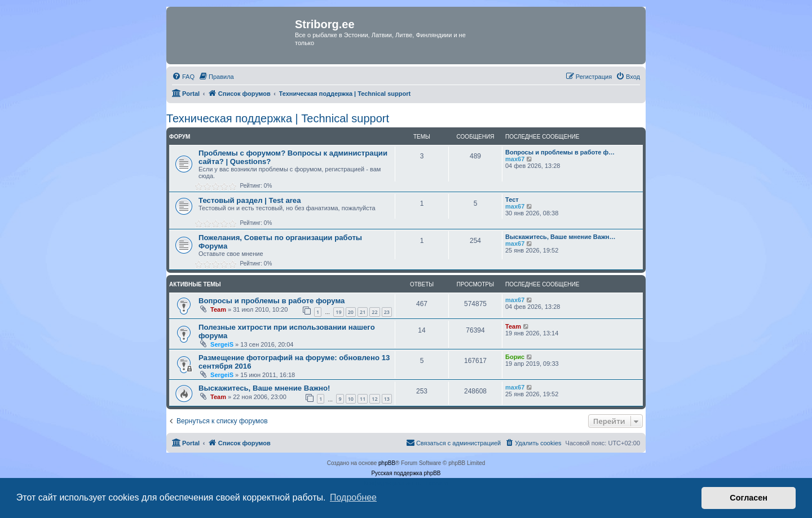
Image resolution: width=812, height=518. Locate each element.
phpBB (387, 463)
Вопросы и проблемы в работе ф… (560, 152)
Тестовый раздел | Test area (250, 200)
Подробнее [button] (353, 497)
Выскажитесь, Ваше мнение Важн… (560, 237)
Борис (515, 357)
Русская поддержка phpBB (406, 473)
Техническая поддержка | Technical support (278, 118)
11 (363, 399)
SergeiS (222, 344)
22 (374, 312)
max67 (515, 159)
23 (387, 312)
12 (374, 399)
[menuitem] (183, 77)
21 (363, 312)
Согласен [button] (749, 498)
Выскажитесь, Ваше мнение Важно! (264, 388)
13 (387, 399)
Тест (512, 200)
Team (218, 309)
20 (351, 312)
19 (338, 312)
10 (351, 399)
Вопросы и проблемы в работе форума (272, 301)
